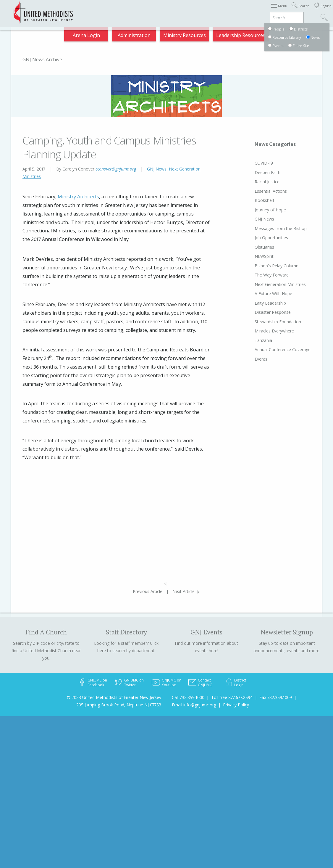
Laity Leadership (259, 303)
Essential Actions (260, 191)
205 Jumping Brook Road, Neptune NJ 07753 (119, 705)
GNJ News (157, 169)
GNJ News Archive (42, 60)
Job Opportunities (260, 238)
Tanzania (252, 340)
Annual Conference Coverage (271, 349)
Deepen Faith (256, 172)
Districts (201, 10)
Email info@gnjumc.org (194, 705)
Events (250, 359)
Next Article (184, 591)
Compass (282, 10)
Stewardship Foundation (267, 322)
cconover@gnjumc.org (116, 169)
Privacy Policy (236, 705)
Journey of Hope (259, 210)
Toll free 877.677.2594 (232, 697)
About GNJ (177, 10)
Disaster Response (261, 312)
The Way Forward (260, 275)
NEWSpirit (253, 256)
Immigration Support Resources (132, 10)
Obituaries (253, 247)
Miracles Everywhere (263, 331)
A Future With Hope (262, 294)
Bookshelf (253, 200)
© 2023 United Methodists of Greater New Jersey (114, 697)
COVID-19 (253, 163)
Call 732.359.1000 (188, 697)
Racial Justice (256, 182)
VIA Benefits (256, 10)
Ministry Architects (78, 197)
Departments (227, 10)
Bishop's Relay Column (265, 266)
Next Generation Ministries (269, 284)
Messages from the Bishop (269, 228)
